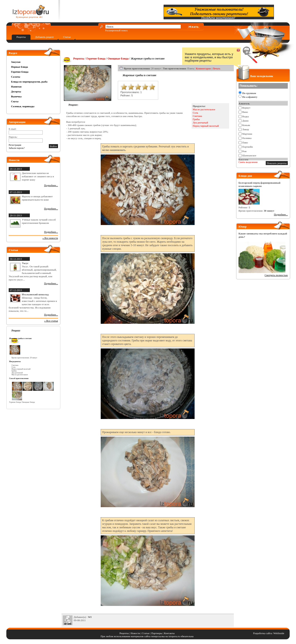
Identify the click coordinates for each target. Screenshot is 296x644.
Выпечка (16, 96)
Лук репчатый (200, 122)
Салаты (16, 77)
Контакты (169, 633)
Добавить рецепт (44, 37)
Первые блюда (19, 67)
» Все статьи (51, 321)
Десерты (16, 91)
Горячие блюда (20, 72)
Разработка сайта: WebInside (269, 633)
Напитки (16, 87)
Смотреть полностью (276, 275)
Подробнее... (51, 185)
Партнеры (157, 633)
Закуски (16, 62)
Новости (135, 633)
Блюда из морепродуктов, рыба (29, 82)
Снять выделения (248, 162)
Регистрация (15, 145)
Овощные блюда (118, 59)
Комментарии (204, 68)
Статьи (67, 37)
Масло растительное (204, 109)
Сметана (197, 116)
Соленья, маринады (23, 106)
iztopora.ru (174, 636)
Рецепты (21, 37)
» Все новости (50, 238)
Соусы (15, 101)
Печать (217, 68)
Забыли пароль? (17, 148)
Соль (195, 113)
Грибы (196, 119)
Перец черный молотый (206, 126)
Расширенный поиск (116, 30)
